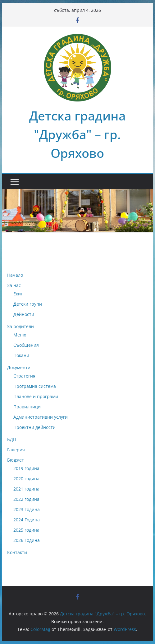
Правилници (27, 407)
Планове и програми (36, 396)
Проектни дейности (34, 427)
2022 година (26, 499)
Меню (20, 335)
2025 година (26, 530)
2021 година (26, 489)
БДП (12, 439)
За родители (21, 326)
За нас (14, 285)
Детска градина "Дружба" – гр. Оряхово (77, 134)
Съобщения (26, 345)
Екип (18, 294)
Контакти (17, 552)
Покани (21, 355)
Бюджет (16, 460)
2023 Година (27, 509)
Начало (15, 275)
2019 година (26, 468)
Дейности (24, 314)
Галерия (16, 450)
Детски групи (28, 304)
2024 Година (27, 520)
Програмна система (35, 386)
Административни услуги (41, 417)
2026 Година (27, 540)
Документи (19, 367)
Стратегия (24, 376)
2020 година (26, 479)
